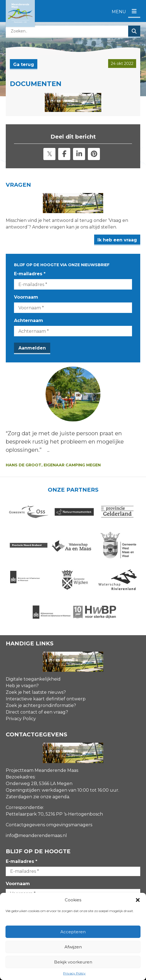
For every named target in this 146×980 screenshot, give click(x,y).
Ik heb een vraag (117, 240)
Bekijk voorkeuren (73, 962)
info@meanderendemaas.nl (36, 836)
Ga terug (24, 64)
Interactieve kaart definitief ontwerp (46, 699)
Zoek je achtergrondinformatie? (41, 705)
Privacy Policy (74, 973)
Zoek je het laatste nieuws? (36, 692)
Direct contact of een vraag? (37, 712)
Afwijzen (73, 947)
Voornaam (26, 297)
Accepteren (73, 932)
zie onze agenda (51, 797)
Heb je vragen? (22, 686)
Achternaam (29, 320)
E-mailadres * (30, 274)
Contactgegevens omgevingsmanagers (49, 825)
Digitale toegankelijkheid (33, 679)
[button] (138, 900)
